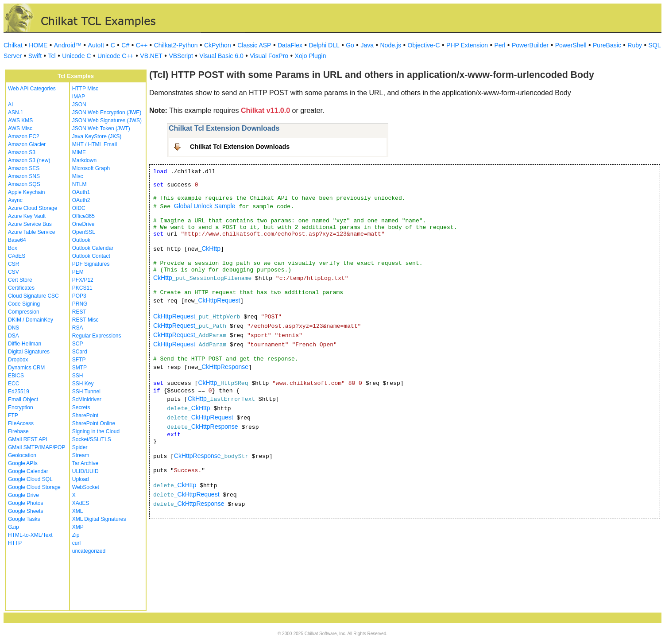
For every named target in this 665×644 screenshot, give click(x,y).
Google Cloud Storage (34, 487)
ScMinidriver (87, 400)
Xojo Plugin (311, 56)
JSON (79, 105)
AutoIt (96, 45)
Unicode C (76, 56)
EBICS (16, 376)
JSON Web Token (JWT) (101, 128)
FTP (13, 415)
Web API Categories (32, 89)
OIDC (79, 208)
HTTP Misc (85, 89)
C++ (142, 45)
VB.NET (151, 56)
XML (78, 511)
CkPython (218, 45)
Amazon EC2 (24, 136)
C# (125, 45)
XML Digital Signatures (99, 519)
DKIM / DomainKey (31, 320)
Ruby (635, 45)
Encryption (21, 407)
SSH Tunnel (86, 392)
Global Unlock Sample (205, 206)
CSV (14, 272)
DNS (14, 328)
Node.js (391, 45)
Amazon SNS (24, 176)
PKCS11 (82, 288)
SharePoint (85, 415)
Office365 (83, 216)
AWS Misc (20, 128)
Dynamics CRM (26, 368)
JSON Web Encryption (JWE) (107, 113)
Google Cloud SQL (30, 479)
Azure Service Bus (30, 224)
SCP (78, 344)
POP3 (79, 296)
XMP (78, 527)
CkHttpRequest (219, 300)
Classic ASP (254, 45)
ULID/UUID (85, 471)
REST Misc (85, 320)
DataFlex (290, 45)
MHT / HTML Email (95, 144)
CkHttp (211, 248)
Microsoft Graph (91, 168)
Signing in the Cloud (96, 431)
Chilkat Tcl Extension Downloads (240, 147)
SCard (80, 352)
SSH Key (83, 384)
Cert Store (20, 280)
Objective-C (423, 45)
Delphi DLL (324, 45)
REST (79, 312)
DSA (14, 336)
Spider (80, 447)
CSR (14, 264)
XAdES (81, 503)
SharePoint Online (94, 423)
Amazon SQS (24, 184)
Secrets (81, 407)
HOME (38, 45)
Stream (81, 455)
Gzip (14, 527)
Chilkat (13, 45)
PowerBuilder (530, 45)
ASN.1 (16, 113)
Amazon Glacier (27, 144)
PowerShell (571, 45)
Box (13, 248)
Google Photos (25, 503)
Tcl (52, 56)
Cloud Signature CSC (33, 296)
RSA (78, 328)
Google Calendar (28, 471)
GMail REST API (27, 439)
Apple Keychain (26, 192)
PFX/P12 (83, 280)
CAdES (17, 256)
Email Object (23, 400)
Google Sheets (25, 511)
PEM (78, 272)
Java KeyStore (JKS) (97, 136)
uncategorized (89, 551)
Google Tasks (24, 519)
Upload (81, 479)
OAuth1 (81, 192)
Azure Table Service (32, 232)
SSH (78, 376)
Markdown (84, 160)
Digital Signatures (29, 352)
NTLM (79, 184)
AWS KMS (20, 120)
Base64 (17, 240)
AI (10, 105)
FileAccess (21, 423)
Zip (76, 535)
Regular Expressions (97, 336)
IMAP (79, 97)
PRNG (80, 304)
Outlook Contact (91, 256)
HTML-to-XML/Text (30, 535)
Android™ (68, 45)
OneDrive (83, 224)
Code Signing (24, 304)
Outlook (81, 240)
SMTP (79, 368)
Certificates (21, 288)
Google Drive (23, 495)
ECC (14, 384)
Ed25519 (19, 392)
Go (350, 45)
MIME (79, 152)
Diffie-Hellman (25, 344)
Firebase (18, 431)
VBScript (181, 56)
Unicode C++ (116, 56)
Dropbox (18, 360)
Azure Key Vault (27, 216)
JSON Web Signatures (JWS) (107, 120)
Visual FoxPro (269, 56)
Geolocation (22, 455)
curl (76, 543)
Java (367, 45)
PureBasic (607, 45)
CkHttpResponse (225, 367)
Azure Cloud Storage (33, 208)
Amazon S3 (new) (29, 160)
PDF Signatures (91, 264)
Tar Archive (85, 463)
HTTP (15, 543)
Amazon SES (24, 168)
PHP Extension (467, 45)
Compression (24, 312)
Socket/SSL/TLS (92, 439)
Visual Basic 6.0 (221, 56)
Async (15, 200)
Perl (500, 45)
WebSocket (86, 487)
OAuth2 (81, 200)
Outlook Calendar (93, 248)
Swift (35, 56)
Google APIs (23, 463)
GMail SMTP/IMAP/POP (37, 447)
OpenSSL (84, 232)
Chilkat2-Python (176, 45)
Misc (78, 176)
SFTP (79, 360)
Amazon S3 (22, 152)
